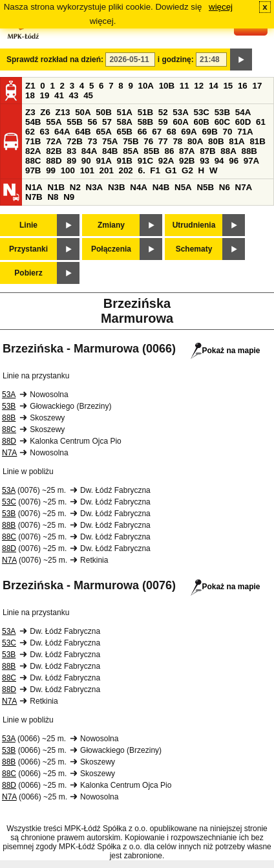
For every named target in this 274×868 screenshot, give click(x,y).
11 (184, 86)
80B (216, 141)
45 (88, 95)
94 (219, 161)
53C (202, 112)
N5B (205, 187)
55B (74, 122)
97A (251, 161)
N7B (34, 197)
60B (202, 122)
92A (166, 161)
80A (195, 141)
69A (189, 132)
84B (110, 151)
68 (172, 132)
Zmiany (111, 225)
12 (199, 86)
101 (87, 170)
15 (228, 86)
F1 (155, 170)
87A (187, 151)
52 (163, 112)
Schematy (194, 249)
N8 (53, 197)
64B (83, 132)
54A (243, 112)
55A (54, 122)
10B (167, 86)
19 (45, 95)
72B (74, 141)
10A (146, 86)
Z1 (30, 86)
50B (103, 112)
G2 (187, 170)
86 (169, 151)
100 (68, 170)
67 (157, 132)
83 (71, 151)
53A (180, 112)
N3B (117, 187)
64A (62, 132)
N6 (225, 187)
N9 (69, 197)
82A (33, 151)
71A (245, 132)
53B (222, 112)
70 (228, 132)
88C (33, 161)
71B (33, 141)
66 (142, 132)
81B (257, 141)
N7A (244, 187)
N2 (75, 187)
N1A (34, 187)
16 (243, 86)
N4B (161, 187)
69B (209, 132)
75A (110, 141)
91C (145, 161)
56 (92, 122)
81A (237, 141)
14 (214, 86)
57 (107, 122)
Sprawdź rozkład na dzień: (55, 60)
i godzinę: (176, 60)
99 (51, 170)
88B (249, 151)
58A (125, 122)
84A (89, 151)
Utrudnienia (194, 225)
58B (145, 122)
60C (222, 122)
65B (125, 132)
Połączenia (111, 249)
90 (86, 161)
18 (30, 95)
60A (180, 122)
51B (145, 112)
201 (107, 170)
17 (257, 86)
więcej (221, 7)
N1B (56, 187)
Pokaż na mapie (225, 351)
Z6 (45, 112)
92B (187, 161)
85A (131, 151)
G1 (171, 170)
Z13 (63, 112)
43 (74, 95)
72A (54, 141)
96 (234, 161)
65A (103, 132)
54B (33, 122)
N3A (95, 187)
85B (151, 151)
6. (142, 170)
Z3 (30, 112)
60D (243, 122)
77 (163, 141)
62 (30, 132)
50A (83, 112)
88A (228, 151)
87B (207, 151)
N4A (139, 187)
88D (54, 161)
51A (125, 112)
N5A (183, 187)
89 (71, 161)
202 (126, 170)
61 (261, 122)
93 (205, 161)
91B (125, 161)
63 (45, 132)
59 (163, 122)
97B (33, 170)
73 (92, 141)
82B (54, 151)
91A (103, 161)
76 (148, 141)
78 (177, 141)
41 (59, 95)
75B (131, 141)
